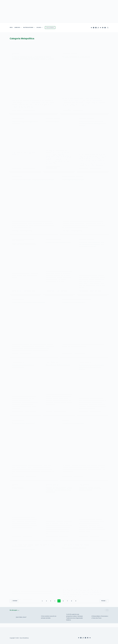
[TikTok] (98, 28)
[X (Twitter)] (94, 28)
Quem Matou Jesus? (21, 621)
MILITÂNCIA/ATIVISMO (29, 28)
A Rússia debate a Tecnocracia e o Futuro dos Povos (100, 621)
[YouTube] (96, 28)
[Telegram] (91, 28)
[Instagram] (105, 28)
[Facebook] (103, 28)
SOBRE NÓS (18, 28)
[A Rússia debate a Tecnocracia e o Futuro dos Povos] (88, 621)
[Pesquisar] (108, 28)
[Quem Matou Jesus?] (12, 621)
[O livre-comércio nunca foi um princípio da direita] (37, 621)
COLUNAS (40, 28)
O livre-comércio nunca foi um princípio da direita (49, 621)
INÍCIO (11, 27)
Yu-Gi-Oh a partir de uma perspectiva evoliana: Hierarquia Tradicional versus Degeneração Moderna (75, 621)
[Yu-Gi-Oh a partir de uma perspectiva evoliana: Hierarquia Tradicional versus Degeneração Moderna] (62, 621)
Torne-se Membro (50, 28)
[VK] (100, 28)
